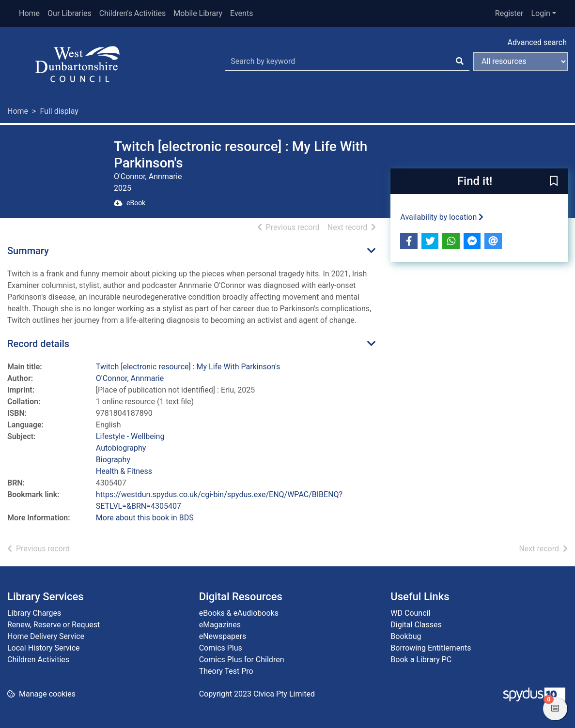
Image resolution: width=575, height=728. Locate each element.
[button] (554, 182)
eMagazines (220, 625)
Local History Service (44, 648)
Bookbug (406, 636)
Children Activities (38, 660)
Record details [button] (38, 344)
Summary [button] (28, 251)
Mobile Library (198, 13)
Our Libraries (70, 13)
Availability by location (442, 217)
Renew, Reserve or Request (54, 625)
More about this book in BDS (145, 518)
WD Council (410, 613)
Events (241, 13)
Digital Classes (416, 625)
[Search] (460, 61)
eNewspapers (223, 636)
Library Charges (34, 613)
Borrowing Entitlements (431, 648)
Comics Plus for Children (242, 660)
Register (509, 13)
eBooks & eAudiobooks (239, 613)
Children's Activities (133, 13)
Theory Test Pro (226, 671)
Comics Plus (221, 648)
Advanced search (537, 42)
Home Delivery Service (46, 636)
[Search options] (521, 61)
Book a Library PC (421, 660)
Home (29, 13)
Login (540, 13)
